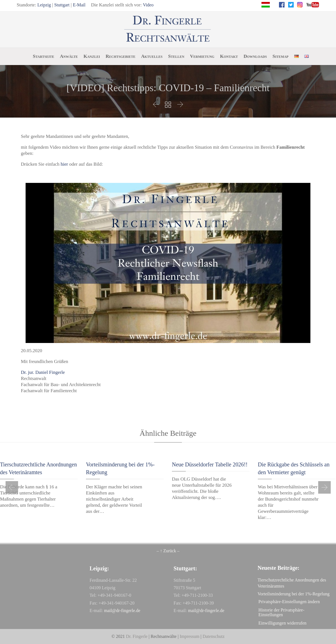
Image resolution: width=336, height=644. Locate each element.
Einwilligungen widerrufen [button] (282, 623)
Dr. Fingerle (137, 636)
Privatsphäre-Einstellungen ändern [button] (289, 602)
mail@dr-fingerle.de (122, 611)
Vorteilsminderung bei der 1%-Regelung (294, 594)
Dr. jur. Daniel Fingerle (43, 372)
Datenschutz (213, 636)
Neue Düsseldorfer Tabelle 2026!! (210, 464)
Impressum (190, 636)
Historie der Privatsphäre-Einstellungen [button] (281, 612)
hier (64, 164)
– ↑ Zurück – (168, 551)
